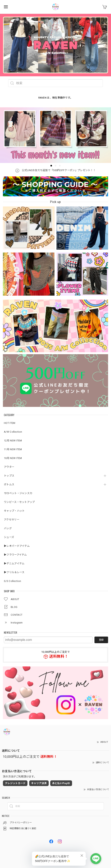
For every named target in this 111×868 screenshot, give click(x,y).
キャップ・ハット (14, 511)
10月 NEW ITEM (13, 458)
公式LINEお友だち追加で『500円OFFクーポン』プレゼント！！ (55, 170)
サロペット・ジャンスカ (18, 493)
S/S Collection (12, 581)
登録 (101, 640)
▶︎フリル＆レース (14, 572)
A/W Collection (13, 432)
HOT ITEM (10, 423)
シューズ (9, 537)
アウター (9, 467)
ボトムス (9, 484)
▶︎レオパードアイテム (17, 546)
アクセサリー (12, 520)
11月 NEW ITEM (13, 449)
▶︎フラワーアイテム (15, 555)
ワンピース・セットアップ (19, 502)
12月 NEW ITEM (13, 441)
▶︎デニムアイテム (14, 563)
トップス (9, 476)
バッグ (8, 528)
